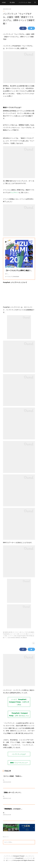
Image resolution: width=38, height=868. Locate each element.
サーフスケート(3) (17, 636)
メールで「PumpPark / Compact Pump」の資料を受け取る (19, 706)
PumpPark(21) (6, 638)
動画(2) (32, 636)
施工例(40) (5, 636)
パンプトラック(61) (12, 640)
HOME (4, 3)
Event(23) (13, 642)
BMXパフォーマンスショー (19, 767)
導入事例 (12, 3)
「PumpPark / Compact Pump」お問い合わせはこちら (19, 718)
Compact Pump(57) (21, 640)
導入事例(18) (24, 642)
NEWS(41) (18, 642)
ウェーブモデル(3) (26, 636)
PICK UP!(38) (29, 640)
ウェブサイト (14, 192)
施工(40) (10, 636)
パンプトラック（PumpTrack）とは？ (25, 3)
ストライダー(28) (24, 638)
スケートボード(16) (15, 638)
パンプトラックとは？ (19, 758)
